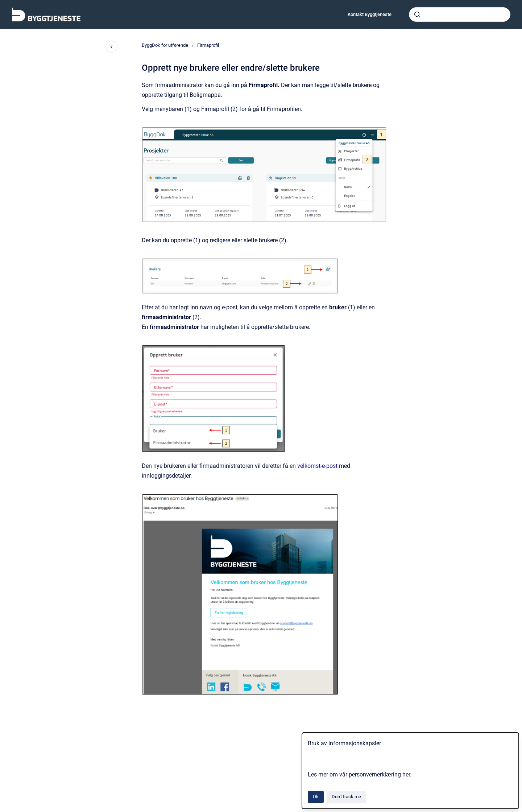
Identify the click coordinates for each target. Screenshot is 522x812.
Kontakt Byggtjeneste (370, 14)
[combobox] (460, 15)
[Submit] (417, 15)
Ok (316, 797)
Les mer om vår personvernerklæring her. (360, 774)
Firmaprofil (208, 45)
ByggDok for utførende (165, 45)
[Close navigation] (112, 47)
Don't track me (346, 797)
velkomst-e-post (317, 466)
